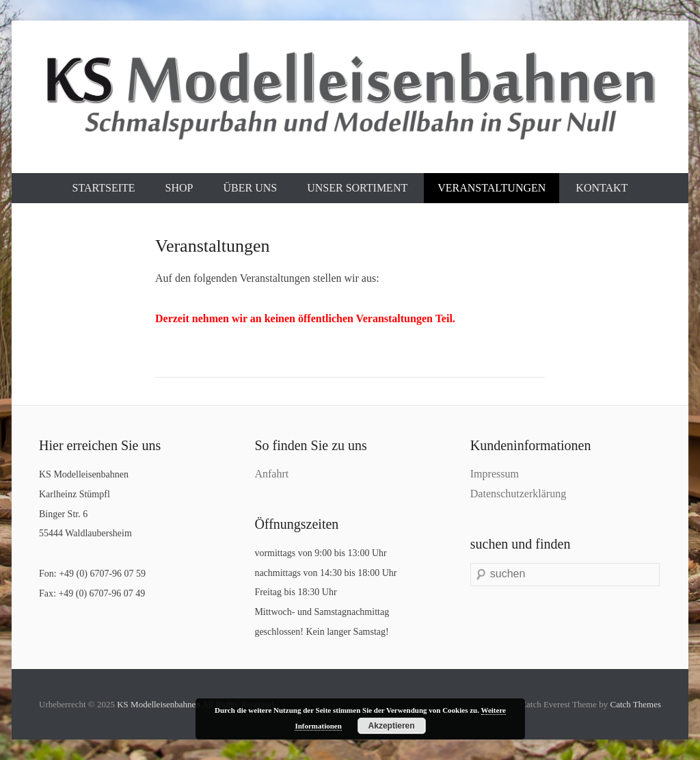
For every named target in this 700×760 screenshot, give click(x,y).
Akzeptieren (392, 726)
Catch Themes (636, 704)
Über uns (250, 188)
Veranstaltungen (492, 188)
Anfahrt (271, 474)
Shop (179, 188)
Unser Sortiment (357, 188)
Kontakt (602, 188)
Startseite (104, 188)
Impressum (495, 474)
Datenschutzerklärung (518, 494)
